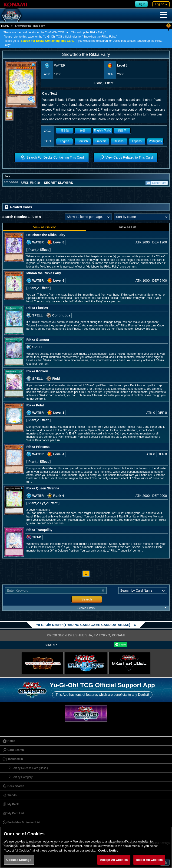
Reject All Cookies (149, 860)
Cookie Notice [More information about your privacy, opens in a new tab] (108, 850)
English (64, 141)
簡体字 (122, 131)
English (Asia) (103, 131)
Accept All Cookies (114, 860)
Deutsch (83, 141)
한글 (83, 131)
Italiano (119, 141)
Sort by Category (22, 777)
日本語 (65, 131)
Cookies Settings (19, 860)
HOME (5, 26)
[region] (86, 847)
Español (137, 141)
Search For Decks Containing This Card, (47, 41)
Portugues (155, 141)
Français (101, 141)
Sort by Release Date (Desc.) (30, 768)
